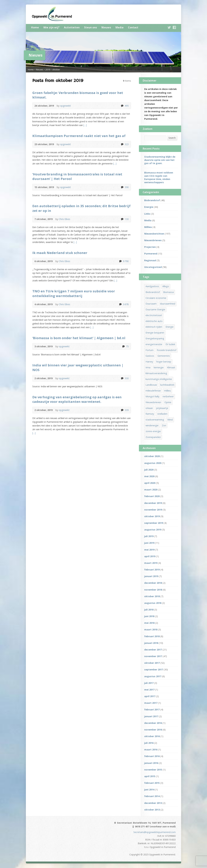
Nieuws (106, 27)
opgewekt (65, 106)
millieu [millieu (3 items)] (167, 391)
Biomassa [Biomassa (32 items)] (168, 292)
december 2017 (153, 650)
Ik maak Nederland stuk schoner (60, 253)
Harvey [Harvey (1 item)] (149, 362)
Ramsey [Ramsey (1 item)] (150, 414)
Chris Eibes (64, 219)
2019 (48, 69)
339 (122, 410)
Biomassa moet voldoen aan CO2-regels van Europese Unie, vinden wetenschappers (159, 177)
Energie (149, 207)
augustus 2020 (153, 463)
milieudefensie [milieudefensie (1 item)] (153, 391)
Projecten (150, 247)
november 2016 (153, 730)
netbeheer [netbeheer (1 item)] (168, 396)
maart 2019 (151, 563)
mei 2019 (149, 550)
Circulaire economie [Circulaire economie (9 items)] (156, 298)
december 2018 (153, 583)
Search (172, 138)
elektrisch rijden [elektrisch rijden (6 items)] (154, 327)
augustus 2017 (153, 676)
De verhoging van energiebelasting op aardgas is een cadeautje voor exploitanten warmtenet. (77, 399)
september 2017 (154, 670)
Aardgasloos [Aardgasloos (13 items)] (152, 286)
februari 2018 (152, 636)
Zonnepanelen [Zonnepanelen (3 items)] (153, 437)
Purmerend (151, 254)
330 (122, 378)
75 (123, 346)
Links (147, 214)
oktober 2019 (152, 516)
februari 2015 (152, 783)
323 (122, 144)
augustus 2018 (153, 603)
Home (35, 27)
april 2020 (150, 483)
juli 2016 (149, 743)
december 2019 (153, 503)
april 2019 (150, 556)
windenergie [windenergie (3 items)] (152, 425)
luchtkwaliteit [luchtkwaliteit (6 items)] (167, 385)
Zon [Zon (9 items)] (164, 425)
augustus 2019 (153, 530)
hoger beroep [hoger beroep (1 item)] (164, 362)
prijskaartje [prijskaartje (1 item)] (162, 408)
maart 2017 (151, 703)
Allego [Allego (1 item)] (166, 286)
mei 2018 (149, 623)
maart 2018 (151, 629)
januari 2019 (151, 576)
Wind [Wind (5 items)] (170, 420)
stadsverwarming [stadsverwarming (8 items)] (155, 420)
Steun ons (90, 27)
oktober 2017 (152, 663)
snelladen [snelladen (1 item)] (162, 414)
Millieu (148, 227)
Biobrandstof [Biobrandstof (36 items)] (153, 292)
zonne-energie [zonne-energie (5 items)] (153, 431)
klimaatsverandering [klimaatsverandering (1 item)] (156, 373)
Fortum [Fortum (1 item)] (150, 350)
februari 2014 (152, 796)
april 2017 (150, 696)
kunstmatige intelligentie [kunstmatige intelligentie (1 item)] (159, 379)
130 (122, 219)
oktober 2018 (152, 596)
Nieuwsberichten (154, 234)
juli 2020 (149, 470)
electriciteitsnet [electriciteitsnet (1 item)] (154, 315)
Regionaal (150, 260)
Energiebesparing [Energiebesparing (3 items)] (155, 338)
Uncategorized (153, 267)
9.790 (120, 261)
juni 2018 (149, 616)
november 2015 (153, 770)
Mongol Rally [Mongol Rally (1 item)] (152, 396)
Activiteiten (72, 27)
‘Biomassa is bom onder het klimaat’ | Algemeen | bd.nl (79, 338)
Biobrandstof (152, 200)
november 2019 (153, 510)
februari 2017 (152, 710)
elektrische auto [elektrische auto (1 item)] (154, 321)
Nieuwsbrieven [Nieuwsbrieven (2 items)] (153, 402)
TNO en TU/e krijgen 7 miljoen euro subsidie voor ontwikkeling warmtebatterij (74, 293)
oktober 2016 (152, 736)
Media (119, 27)
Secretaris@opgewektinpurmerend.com (155, 832)
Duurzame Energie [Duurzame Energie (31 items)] (155, 309)
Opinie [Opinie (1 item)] (168, 402)
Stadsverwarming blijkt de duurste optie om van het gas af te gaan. (160, 160)
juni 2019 (149, 543)
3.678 (120, 304)
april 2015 (150, 776)
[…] (85, 125)
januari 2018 (151, 643)
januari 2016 (151, 763)
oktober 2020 (152, 456)
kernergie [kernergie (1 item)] (159, 367)
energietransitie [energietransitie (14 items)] (154, 344)
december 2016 (153, 723)
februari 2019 (152, 570)
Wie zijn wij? (51, 27)
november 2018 (153, 590)
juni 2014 (149, 790)
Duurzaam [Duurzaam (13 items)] (151, 304)
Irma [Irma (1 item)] (148, 367)
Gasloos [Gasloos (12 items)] (150, 356)
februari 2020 (152, 496)
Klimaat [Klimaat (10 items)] (171, 367)
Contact (133, 27)
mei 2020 (149, 476)
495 (122, 106)
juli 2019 (149, 536)
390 (122, 187)
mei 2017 (149, 690)
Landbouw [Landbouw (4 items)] (151, 385)
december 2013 (153, 803)
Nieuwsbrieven (153, 240)
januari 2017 (151, 716)
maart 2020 (151, 490)
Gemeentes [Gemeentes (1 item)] (164, 356)
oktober (56, 69)
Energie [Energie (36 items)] (170, 327)
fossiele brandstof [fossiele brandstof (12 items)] (167, 350)
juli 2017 (149, 683)
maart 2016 (151, 750)
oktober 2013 (152, 810)
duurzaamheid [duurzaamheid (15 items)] (168, 304)
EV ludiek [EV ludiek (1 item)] (170, 344)
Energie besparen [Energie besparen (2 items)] (155, 333)
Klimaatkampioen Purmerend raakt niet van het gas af (79, 136)
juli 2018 (149, 610)
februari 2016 (152, 756)
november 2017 (153, 656)
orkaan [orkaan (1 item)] (149, 408)
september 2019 (154, 523)
